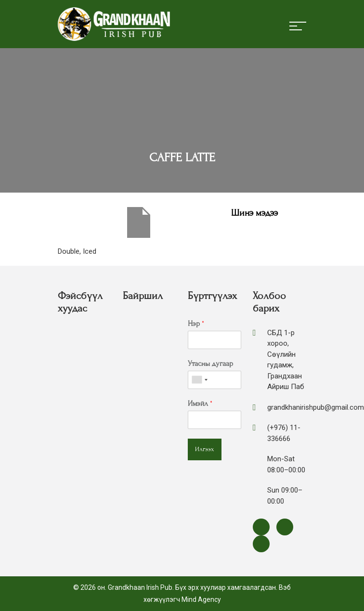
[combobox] (199, 380)
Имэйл (200, 403)
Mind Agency (201, 599)
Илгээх (205, 449)
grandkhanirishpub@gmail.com (316, 407)
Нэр (196, 324)
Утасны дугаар (210, 364)
